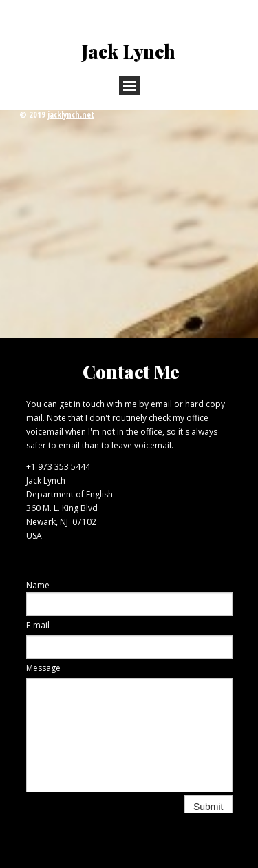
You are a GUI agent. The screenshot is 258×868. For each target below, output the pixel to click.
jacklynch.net (71, 115)
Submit (208, 807)
